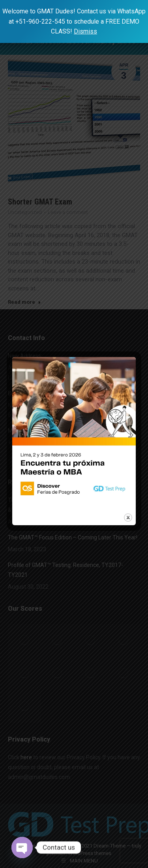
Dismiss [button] (85, 31)
